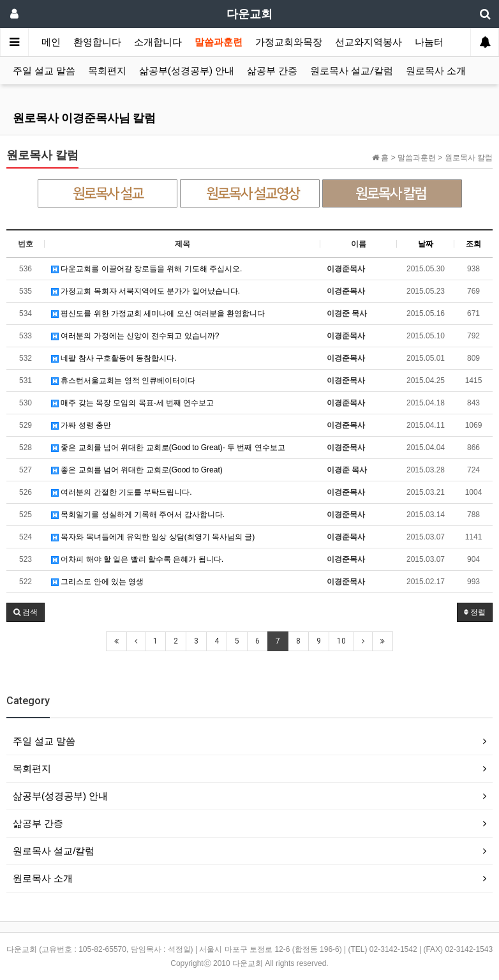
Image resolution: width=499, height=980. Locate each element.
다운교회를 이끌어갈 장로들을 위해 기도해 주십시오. (146, 269)
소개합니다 (158, 42)
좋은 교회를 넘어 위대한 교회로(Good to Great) (137, 470)
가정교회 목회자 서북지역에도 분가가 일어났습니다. (145, 291)
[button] (26, 612)
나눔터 (429, 42)
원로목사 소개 (436, 71)
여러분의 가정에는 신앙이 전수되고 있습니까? (135, 336)
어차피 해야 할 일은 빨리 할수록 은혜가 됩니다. (137, 559)
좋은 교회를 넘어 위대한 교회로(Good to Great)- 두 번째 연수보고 (168, 448)
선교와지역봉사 (369, 42)
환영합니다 (97, 42)
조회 (473, 244)
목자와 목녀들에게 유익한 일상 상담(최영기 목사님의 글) (153, 537)
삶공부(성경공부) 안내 (187, 71)
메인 (51, 42)
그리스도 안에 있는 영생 (97, 582)
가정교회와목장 (289, 42)
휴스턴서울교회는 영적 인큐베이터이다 (123, 381)
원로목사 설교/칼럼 (352, 71)
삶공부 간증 (272, 71)
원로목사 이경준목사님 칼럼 (84, 118)
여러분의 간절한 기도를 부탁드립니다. (122, 492)
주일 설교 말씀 (44, 71)
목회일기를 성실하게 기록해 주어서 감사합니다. (138, 515)
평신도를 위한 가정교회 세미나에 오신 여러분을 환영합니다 (158, 313)
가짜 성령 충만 (81, 425)
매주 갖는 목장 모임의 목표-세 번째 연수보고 (132, 403)
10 (341, 641)
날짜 (426, 244)
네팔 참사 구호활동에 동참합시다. (114, 358)
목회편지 (107, 71)
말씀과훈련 (219, 42)
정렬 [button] (475, 612)
